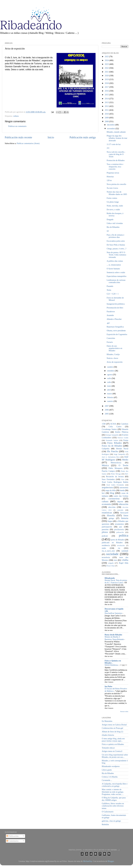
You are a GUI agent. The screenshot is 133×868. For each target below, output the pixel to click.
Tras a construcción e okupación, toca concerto (115, 167)
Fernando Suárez (112, 440)
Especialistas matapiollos (117, 276)
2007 (107, 406)
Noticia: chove (112, 358)
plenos (105, 532)
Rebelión (105, 824)
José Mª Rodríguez (115, 458)
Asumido (110, 315)
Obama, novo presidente (116, 331)
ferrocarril (124, 513)
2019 (107, 79)
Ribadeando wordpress (111, 766)
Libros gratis (107, 770)
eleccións (112, 507)
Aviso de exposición (115, 362)
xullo (109, 378)
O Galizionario (108, 812)
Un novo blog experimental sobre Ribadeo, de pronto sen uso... (115, 756)
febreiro (111, 397)
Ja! (108, 231)
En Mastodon (107, 721)
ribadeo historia (108, 735)
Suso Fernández (108, 479)
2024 (107, 60)
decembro (111, 125)
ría (119, 548)
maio (109, 386)
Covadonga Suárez (109, 429)
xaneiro (110, 401)
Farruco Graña (123, 438)
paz (121, 527)
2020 (107, 76)
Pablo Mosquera (115, 468)
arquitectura (107, 487)
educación (123, 504)
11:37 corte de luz (114, 144)
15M (104, 424)
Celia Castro (115, 427)
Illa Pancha (112, 451)
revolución (121, 545)
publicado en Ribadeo (112, 542)
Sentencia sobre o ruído (116, 272)
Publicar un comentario (17, 126)
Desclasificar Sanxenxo (114, 613)
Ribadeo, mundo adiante (116, 132)
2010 (107, 114)
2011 (107, 110)
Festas (126, 440)
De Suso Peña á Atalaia (116, 245)
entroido (120, 510)
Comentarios (12, 841)
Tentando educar (108, 748)
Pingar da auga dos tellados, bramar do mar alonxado (117, 138)
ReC (127, 474)
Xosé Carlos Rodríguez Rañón (115, 482)
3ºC (108, 148)
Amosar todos (124, 711)
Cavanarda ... (107, 780)
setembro (111, 371)
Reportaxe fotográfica (115, 327)
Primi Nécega (116, 474)
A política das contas (115, 261)
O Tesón (123, 465)
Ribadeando (110, 578)
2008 (107, 121)
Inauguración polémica (116, 304)
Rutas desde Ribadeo (113, 635)
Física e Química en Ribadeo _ (113, 662)
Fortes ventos (112, 198)
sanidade (125, 551)
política (124, 535)
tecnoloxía (106, 557)
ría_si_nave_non (108, 551)
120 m (109, 180)
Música (105, 465)
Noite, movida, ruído (115, 206)
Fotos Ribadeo (115, 443)
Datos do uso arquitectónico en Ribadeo (114, 348)
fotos (126, 515)
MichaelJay (87, 861)
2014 (107, 99)
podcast (105, 536)
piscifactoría (119, 529)
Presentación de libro (115, 308)
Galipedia (106, 449)
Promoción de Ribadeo (116, 160)
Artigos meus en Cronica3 (112, 751)
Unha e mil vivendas (115, 223)
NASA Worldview (112, 665)
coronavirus (114, 499)
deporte (120, 502)
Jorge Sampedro (120, 454)
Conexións (111, 338)
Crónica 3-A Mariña (110, 777)
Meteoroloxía (116, 463)
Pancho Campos (108, 471)
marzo (110, 394)
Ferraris (110, 342)
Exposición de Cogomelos (117, 334)
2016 (107, 91)
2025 (107, 56)
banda (122, 490)
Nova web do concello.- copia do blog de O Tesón (116, 154)
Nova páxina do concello (116, 184)
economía (106, 504)
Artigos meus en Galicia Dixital (114, 725)
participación (107, 527)
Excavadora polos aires (116, 241)
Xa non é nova (112, 188)
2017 (107, 87)
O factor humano (113, 269)
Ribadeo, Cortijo (113, 354)
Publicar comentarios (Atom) (28, 143)
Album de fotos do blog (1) (112, 732)
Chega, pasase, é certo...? (117, 249)
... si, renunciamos (114, 265)
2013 (107, 102)
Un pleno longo (113, 202)
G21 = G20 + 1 (113, 294)
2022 (107, 68)
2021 (107, 72)
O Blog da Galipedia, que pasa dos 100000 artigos (114, 799)
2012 (107, 106)
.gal (108, 323)
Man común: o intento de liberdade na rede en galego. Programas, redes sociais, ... (113, 792)
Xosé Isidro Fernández (115, 485)
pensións (105, 529)
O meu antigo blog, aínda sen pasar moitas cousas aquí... (113, 740)
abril (109, 390)
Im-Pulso (108, 686)
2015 (107, 95)
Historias (110, 177)
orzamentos (119, 524)
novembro (111, 129)
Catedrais (125, 424)
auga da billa (111, 490)
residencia (106, 545)
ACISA (113, 424)
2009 (107, 118)
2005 (107, 414)
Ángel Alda (123, 563)
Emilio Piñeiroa (122, 432)
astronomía (124, 488)
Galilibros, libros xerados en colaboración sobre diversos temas (113, 806)
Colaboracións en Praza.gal (112, 728)
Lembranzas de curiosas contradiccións (116, 281)
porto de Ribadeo (118, 540)
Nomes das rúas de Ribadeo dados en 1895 (117, 193)
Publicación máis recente (18, 137)
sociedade (112, 554)
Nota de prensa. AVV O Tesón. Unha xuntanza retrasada (116, 255)
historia (125, 518)
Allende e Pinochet (114, 319)
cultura (16, 116)
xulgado (111, 563)
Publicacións (12, 836)
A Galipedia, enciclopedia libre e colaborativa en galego (115, 785)
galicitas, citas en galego (111, 821)
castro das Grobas (121, 496)
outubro (110, 367)
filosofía (111, 515)
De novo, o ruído (113, 210)
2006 (107, 410)
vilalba (125, 560)
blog (112, 493)
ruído (104, 548)
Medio (125, 460)
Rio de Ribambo (113, 227)
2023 (107, 64)
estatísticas (107, 513)
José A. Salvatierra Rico (111, 457)
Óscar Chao (111, 566)
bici (103, 493)
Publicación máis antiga (83, 137)
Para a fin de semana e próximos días (115, 236)
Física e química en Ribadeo (113, 744)
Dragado (110, 219)
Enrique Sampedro (112, 435)
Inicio (51, 137)
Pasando (110, 286)
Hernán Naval (122, 449)
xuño (109, 382)
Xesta (109, 290)
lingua (110, 521)
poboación (120, 532)
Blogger (111, 861)
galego (111, 518)
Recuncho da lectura (115, 476)
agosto (110, 375)
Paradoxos (111, 311)
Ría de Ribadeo (108, 773)
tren (115, 560)
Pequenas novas (113, 173)
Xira (123, 479)
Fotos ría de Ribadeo (112, 446)
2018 (107, 83)
